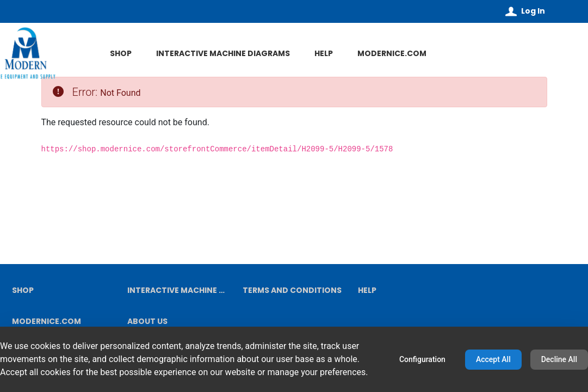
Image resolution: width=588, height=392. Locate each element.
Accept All (493, 359)
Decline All (559, 359)
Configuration (422, 359)
